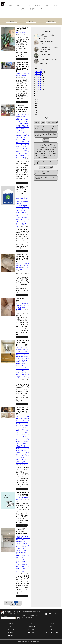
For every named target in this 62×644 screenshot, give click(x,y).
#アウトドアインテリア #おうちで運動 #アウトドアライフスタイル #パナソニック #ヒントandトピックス (45, 128)
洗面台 (21, 269)
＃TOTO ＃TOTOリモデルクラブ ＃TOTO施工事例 (22, 202)
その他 (18, 33)
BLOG (46, 5)
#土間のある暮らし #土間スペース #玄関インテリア (23, 130)
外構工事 (26, 498)
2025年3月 (38, 86)
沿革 (51, 626)
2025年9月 (38, 74)
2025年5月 (38, 82)
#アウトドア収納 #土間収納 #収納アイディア (23, 127)
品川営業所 (31, 21)
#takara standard (52, 122)
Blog (31, 623)
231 (12, 605)
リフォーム (27, 5)
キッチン (18, 536)
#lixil (43, 122)
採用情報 (33, 9)
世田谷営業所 (11, 21)
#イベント (46, 140)
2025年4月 (38, 84)
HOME (10, 5)
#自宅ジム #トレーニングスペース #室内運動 (22, 134)
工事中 (24, 74)
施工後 (25, 267)
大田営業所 (51, 21)
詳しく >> (22, 59)
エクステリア (19, 498)
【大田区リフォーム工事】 (47, 54)
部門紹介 (51, 629)
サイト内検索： (5, 616)
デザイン (18, 114)
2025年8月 (38, 76)
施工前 (21, 267)
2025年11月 (39, 70)
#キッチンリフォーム (46, 167)
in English (43, 9)
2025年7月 (38, 78)
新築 (18, 5)
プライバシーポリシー (51, 633)
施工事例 (37, 5)
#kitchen (37, 122)
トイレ (18, 417)
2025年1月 (38, 90)
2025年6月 (38, 80)
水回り (18, 351)
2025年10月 (39, 72)
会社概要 (55, 5)
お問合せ (23, 9)
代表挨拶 (51, 623)
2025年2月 (38, 88)
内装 (22, 114)
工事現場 (22, 305)
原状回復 (25, 264)
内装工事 (27, 114)
